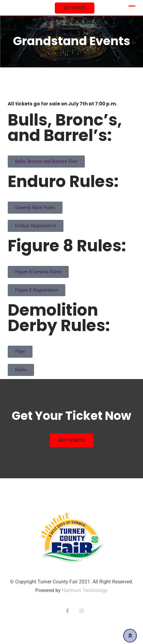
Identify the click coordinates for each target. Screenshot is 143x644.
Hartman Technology (85, 590)
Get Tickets (75, 8)
